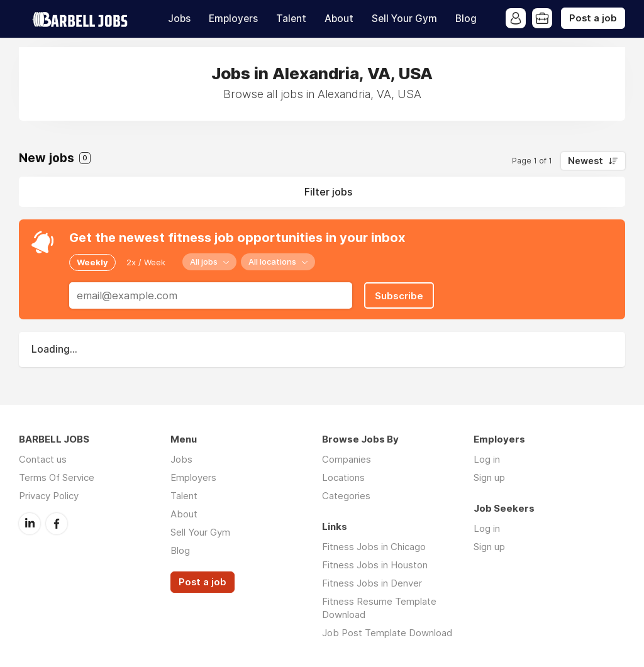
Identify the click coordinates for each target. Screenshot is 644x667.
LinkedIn (30, 524)
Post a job (593, 18)
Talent (291, 19)
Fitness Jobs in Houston (375, 565)
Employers (233, 19)
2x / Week (146, 262)
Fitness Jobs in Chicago (374, 547)
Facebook (57, 524)
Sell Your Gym (404, 19)
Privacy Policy (49, 496)
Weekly (92, 262)
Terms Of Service (57, 477)
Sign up (489, 477)
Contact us (43, 459)
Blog (466, 19)
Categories (346, 496)
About (339, 19)
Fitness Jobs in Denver (372, 583)
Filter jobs (328, 192)
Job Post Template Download (387, 633)
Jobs (179, 19)
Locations (343, 477)
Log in (487, 459)
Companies (347, 459)
